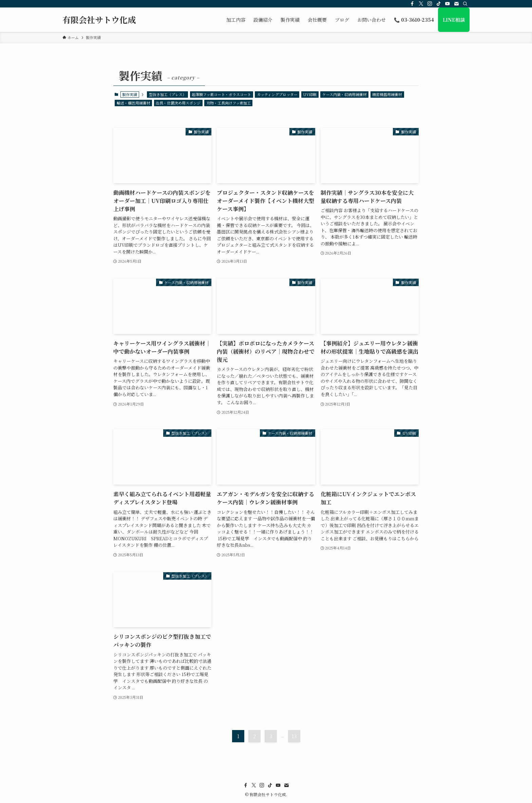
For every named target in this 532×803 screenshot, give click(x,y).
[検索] (465, 4)
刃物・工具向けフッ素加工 (229, 103)
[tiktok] (439, 4)
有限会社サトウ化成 (99, 20)
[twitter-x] (421, 4)
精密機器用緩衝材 (387, 94)
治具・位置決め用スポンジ (178, 103)
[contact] (456, 4)
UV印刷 (310, 94)
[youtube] (448, 4)
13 (294, 736)
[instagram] (430, 4)
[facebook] (412, 4)
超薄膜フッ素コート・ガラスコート (221, 94)
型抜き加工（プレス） (168, 94)
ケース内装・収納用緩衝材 (345, 94)
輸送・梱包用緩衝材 (134, 103)
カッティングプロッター (277, 94)
